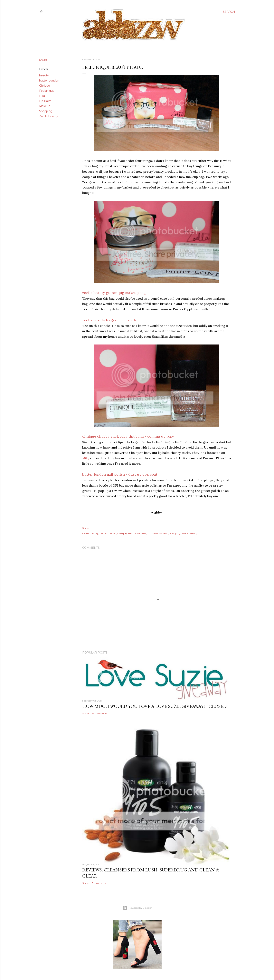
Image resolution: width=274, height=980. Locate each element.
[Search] (229, 12)
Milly (86, 458)
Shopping (46, 111)
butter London (49, 81)
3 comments (99, 883)
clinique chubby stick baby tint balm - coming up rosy (128, 436)
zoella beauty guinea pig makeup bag (114, 293)
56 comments (99, 713)
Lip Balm (45, 101)
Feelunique (47, 91)
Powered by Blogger (137, 908)
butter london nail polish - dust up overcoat (120, 474)
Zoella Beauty (49, 116)
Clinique (45, 86)
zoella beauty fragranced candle (110, 320)
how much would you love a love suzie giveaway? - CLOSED (154, 706)
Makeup (45, 106)
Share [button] (43, 60)
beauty (44, 75)
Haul (42, 96)
